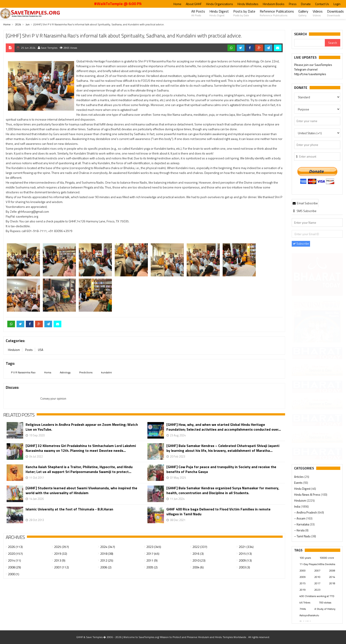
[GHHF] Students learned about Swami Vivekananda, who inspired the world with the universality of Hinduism (81, 490)
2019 (303, 590)
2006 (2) (106, 567)
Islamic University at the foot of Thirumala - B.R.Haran (69, 509)
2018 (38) (107, 554)
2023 (317, 590)
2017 (317, 583)
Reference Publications (277, 13)
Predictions (86, 372)
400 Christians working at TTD (317, 596)
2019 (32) (61, 554)
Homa (48, 372)
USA (41, 350)
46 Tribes (305, 602)
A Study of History (325, 609)
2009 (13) (245, 560)
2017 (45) (153, 554)
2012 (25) (107, 560)
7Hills (303, 609)
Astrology (65, 372)
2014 (332, 577)
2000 (303, 570)
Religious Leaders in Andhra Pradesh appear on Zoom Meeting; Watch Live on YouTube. (82, 427)
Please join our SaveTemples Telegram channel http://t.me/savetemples (313, 70)
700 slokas (325, 602)
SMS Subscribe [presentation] (304, 211)
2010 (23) (199, 560)
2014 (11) (14, 560)
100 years (305, 558)
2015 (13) (245, 554)
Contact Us (322, 4)
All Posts (198, 13)
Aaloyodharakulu (309, 615)
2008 (332, 570)
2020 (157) (15, 554)
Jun (28, 24)
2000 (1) (14, 574)
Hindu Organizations (220, 4)
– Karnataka (302, 524)
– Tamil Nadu (303, 536)
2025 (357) (61, 547)
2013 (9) (60, 560)
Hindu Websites (248, 4)
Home (177, 4)
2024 (18, 24)
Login (337, 4)
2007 (317, 570)
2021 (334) (246, 547)
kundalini (106, 372)
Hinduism (14, 350)
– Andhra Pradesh (306, 512)
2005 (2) (152, 567)
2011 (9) (152, 560)
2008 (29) (14, 567)
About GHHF (194, 4)
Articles (299, 477)
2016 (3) (198, 554)
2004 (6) (198, 567)
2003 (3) (244, 567)
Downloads (335, 13)
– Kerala (300, 530)
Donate (306, 4)
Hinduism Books (274, 4)
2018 (332, 583)
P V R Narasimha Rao (23, 372)
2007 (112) (61, 567)
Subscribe (301, 244)
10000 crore (327, 558)
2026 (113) (15, 547)
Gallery (303, 13)
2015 (303, 583)
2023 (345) (154, 547)
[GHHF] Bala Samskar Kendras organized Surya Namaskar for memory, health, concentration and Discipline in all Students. (223, 490)
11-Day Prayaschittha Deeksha (317, 564)
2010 (317, 577)
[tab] (305, 203)
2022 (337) (200, 547)
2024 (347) (108, 547)
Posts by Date (244, 13)
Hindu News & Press (307, 495)
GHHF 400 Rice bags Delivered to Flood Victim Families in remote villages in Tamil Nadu (218, 512)
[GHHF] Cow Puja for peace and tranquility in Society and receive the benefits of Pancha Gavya (221, 469)
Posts (29, 350)
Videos (318, 13)
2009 (303, 577)
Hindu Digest (219, 13)
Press (293, 4)
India (297, 506)
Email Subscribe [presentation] (305, 203)
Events (299, 483)
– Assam (300, 518)
